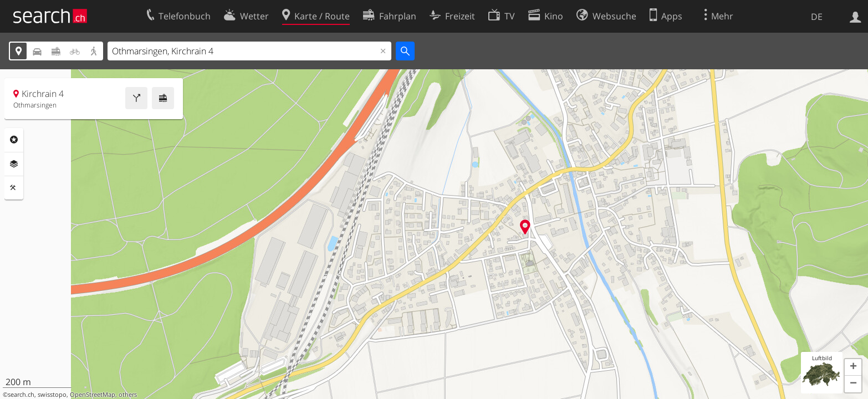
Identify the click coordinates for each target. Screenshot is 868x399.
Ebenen (14, 164)
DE (817, 17)
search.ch (21, 395)
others (128, 395)
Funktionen (14, 188)
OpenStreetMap (93, 395)
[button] (853, 367)
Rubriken (14, 140)
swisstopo (52, 395)
